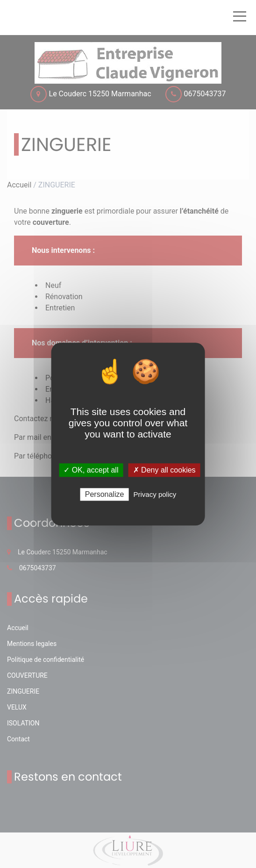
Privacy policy (155, 494)
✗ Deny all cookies (164, 470)
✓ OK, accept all (91, 470)
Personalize (105, 494)
